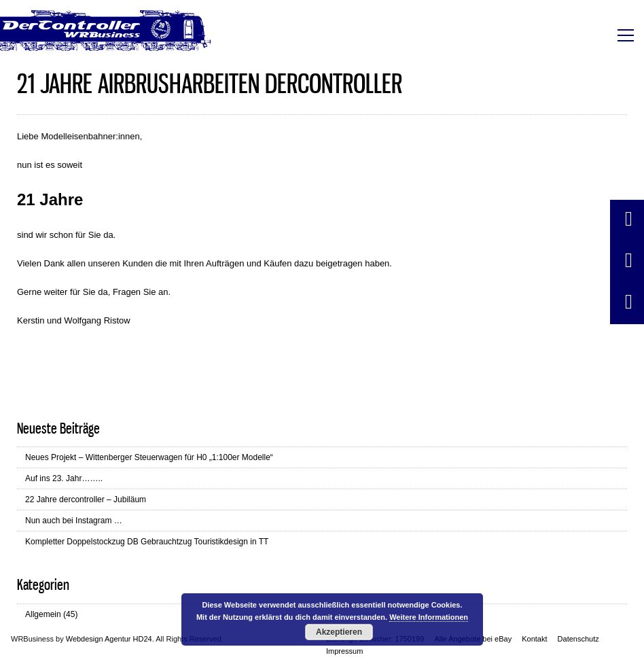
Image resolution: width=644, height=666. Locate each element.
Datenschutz (578, 639)
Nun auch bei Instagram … (74, 521)
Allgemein (43, 614)
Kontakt (534, 639)
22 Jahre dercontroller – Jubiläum (86, 500)
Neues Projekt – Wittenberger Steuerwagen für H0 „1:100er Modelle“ (149, 457)
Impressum (344, 651)
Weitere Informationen (429, 617)
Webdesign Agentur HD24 (109, 639)
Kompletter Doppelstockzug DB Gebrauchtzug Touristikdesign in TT (147, 542)
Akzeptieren (339, 632)
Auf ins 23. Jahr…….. (64, 478)
